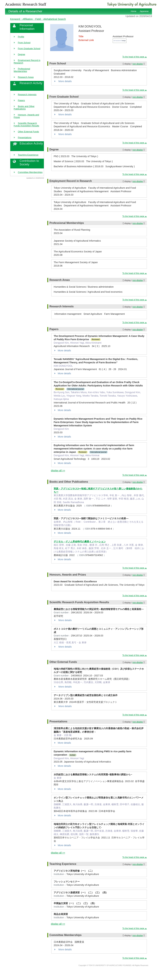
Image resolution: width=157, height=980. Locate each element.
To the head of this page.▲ (135, 57)
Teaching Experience (28, 155)
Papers (21, 100)
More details (63, 81)
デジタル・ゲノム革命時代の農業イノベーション (80, 542)
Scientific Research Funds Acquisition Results (26, 124)
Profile (21, 37)
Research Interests (27, 94)
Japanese (144, 11)
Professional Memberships (22, 70)
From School (24, 43)
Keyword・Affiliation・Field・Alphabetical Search (38, 19)
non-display (138, 64)
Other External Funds (28, 132)
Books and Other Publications (24, 108)
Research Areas (26, 77)
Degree (22, 54)
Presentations (25, 137)
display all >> (58, 471)
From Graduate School (29, 48)
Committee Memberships (30, 172)
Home (134, 11)
